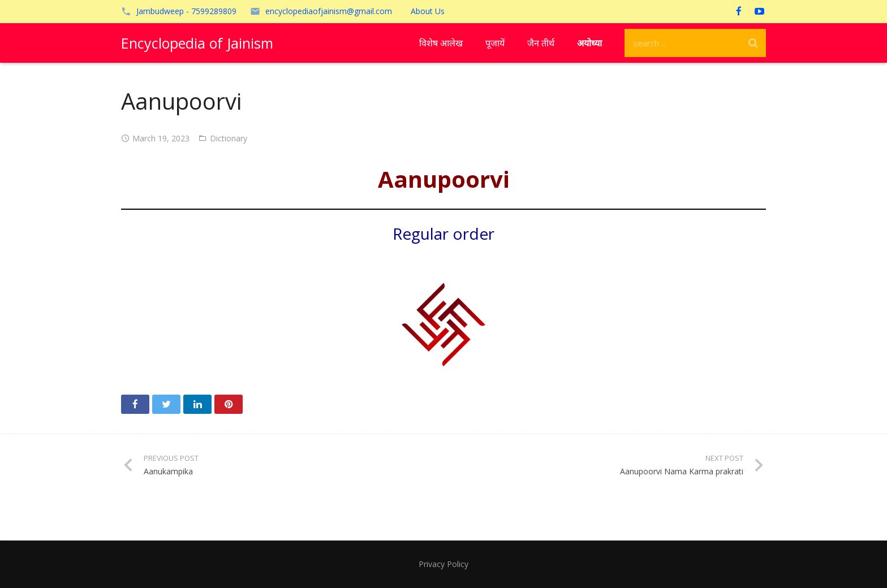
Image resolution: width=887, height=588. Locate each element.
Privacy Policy (444, 564)
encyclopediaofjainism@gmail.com (329, 11)
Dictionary (229, 138)
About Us (428, 11)
